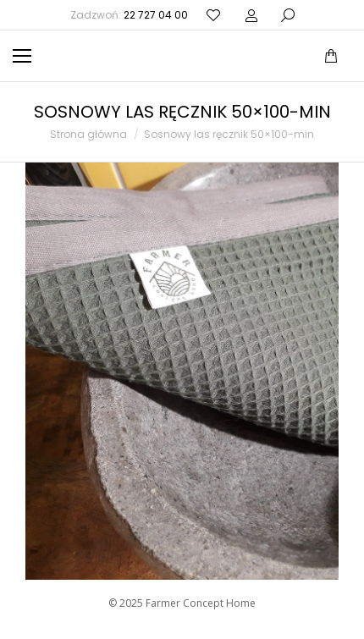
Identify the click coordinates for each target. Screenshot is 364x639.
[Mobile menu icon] (22, 56)
